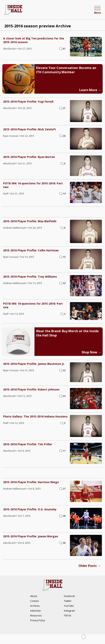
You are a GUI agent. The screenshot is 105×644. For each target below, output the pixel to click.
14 (64, 194)
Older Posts (90, 566)
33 (64, 283)
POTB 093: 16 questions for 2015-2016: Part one (33, 305)
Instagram (69, 611)
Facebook (69, 596)
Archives (35, 606)
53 (64, 396)
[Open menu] (97, 10)
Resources (36, 616)
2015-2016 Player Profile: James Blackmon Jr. (34, 364)
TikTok (67, 616)
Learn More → (90, 90)
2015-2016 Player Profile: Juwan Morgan (31, 536)
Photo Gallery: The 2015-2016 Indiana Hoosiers (35, 416)
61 (64, 49)
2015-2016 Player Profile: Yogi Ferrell (28, 102)
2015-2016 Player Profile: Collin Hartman (31, 250)
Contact (34, 601)
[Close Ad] (84, 637)
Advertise (35, 611)
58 (64, 543)
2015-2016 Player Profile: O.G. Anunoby (30, 509)
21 (64, 108)
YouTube (69, 606)
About (34, 596)
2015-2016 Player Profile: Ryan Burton (29, 157)
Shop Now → (91, 352)
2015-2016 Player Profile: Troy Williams (30, 277)
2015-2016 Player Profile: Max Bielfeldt (30, 221)
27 (64, 489)
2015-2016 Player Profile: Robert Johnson (31, 389)
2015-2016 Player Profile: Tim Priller (28, 444)
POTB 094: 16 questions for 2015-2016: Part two (33, 185)
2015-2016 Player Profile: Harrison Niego (31, 482)
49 (64, 516)
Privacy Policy (38, 620)
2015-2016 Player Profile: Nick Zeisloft (30, 129)
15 (64, 257)
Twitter (68, 601)
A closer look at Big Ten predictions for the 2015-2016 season (34, 40)
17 (64, 451)
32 (64, 370)
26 (64, 136)
